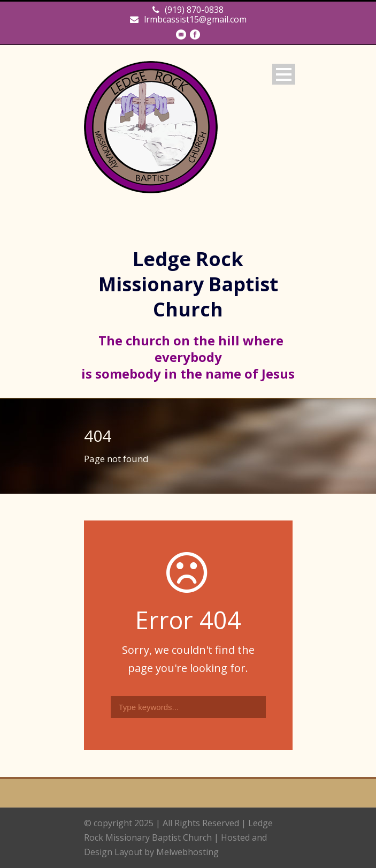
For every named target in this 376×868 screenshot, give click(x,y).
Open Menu (284, 74)
